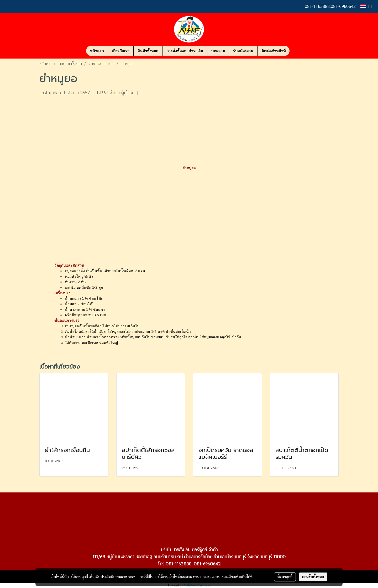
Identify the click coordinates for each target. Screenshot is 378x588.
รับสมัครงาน (243, 51)
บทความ (218, 51)
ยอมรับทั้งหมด (313, 577)
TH (366, 6)
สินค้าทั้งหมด (148, 51)
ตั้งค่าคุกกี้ (285, 577)
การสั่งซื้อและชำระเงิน (185, 51)
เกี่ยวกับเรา (121, 51)
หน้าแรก (97, 51)
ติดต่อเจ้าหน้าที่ (274, 51)
